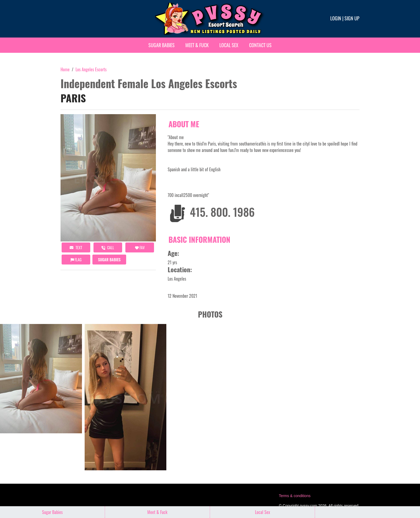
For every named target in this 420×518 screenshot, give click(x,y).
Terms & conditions (295, 496)
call (108, 247)
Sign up (352, 18)
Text (76, 247)
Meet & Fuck (197, 45)
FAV (140, 247)
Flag (76, 260)
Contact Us (260, 45)
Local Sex (229, 45)
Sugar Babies (162, 45)
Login (336, 18)
